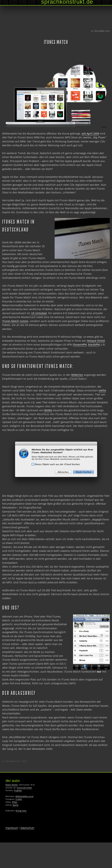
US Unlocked (39, 313)
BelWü (48, 410)
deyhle (15, 805)
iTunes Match (56, 42)
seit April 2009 (90, 134)
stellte (102, 390)
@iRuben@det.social (24, 796)
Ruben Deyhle (12, 785)
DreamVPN (80, 345)
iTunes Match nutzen (15, 321)
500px (15, 802)
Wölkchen (77, 375)
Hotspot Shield (96, 341)
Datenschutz (27, 828)
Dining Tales (21, 811)
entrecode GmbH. (24, 788)
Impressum (12, 828)
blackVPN (94, 345)
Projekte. (18, 790)
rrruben (19, 799)
